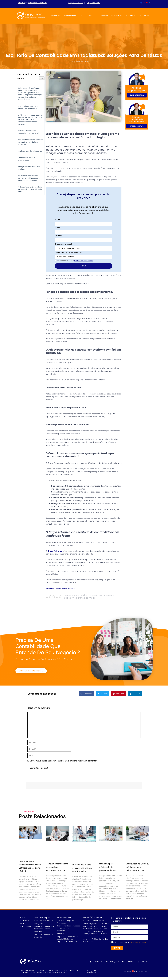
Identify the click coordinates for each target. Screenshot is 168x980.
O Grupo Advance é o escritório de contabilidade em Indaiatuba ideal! (30, 189)
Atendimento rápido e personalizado (27, 159)
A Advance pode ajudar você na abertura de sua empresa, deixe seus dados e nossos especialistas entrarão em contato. (30, 119)
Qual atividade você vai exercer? (69, 252)
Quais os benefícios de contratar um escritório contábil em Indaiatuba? (31, 142)
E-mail (57, 228)
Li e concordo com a (75, 261)
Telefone (58, 236)
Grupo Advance (55, 551)
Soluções (56, 16)
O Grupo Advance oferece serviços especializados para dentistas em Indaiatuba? (29, 178)
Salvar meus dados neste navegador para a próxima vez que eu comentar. (63, 761)
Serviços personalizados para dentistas (29, 168)
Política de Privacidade (91, 971)
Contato (132, 16)
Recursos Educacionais (112, 16)
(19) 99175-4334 (75, 3)
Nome (57, 219)
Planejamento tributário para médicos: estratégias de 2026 (57, 867)
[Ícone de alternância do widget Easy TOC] (42, 78)
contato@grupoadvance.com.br (32, 3)
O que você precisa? (63, 244)
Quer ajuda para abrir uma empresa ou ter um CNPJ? (28, 107)
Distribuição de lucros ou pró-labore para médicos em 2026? (138, 867)
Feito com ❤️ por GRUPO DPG (135, 971)
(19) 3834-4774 (93, 3)
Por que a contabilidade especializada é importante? (29, 132)
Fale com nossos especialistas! (60, 588)
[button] (86, 694)
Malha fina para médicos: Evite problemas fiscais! (108, 867)
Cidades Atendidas (74, 16)
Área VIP (145, 16)
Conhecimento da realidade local (31, 151)
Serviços (93, 16)
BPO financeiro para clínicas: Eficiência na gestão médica (82, 868)
